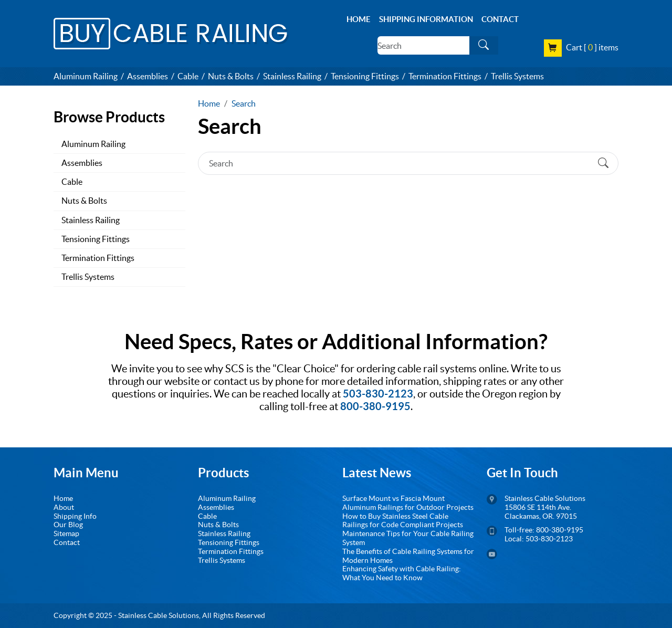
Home (359, 19)
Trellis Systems (517, 76)
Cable (188, 76)
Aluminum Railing (86, 76)
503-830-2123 (549, 539)
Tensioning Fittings (365, 76)
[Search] (423, 45)
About (64, 507)
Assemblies (148, 76)
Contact (500, 19)
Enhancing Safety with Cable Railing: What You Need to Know (402, 573)
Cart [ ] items (592, 47)
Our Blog (68, 525)
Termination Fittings (445, 76)
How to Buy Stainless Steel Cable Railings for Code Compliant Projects (403, 521)
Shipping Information (426, 19)
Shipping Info (75, 516)
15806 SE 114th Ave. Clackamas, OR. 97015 (541, 512)
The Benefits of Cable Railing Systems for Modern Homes (408, 556)
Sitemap (66, 533)
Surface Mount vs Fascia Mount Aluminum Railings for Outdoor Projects (408, 503)
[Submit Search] (484, 45)
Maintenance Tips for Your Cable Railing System (408, 538)
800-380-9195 (559, 530)
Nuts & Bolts (231, 76)
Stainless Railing (292, 76)
